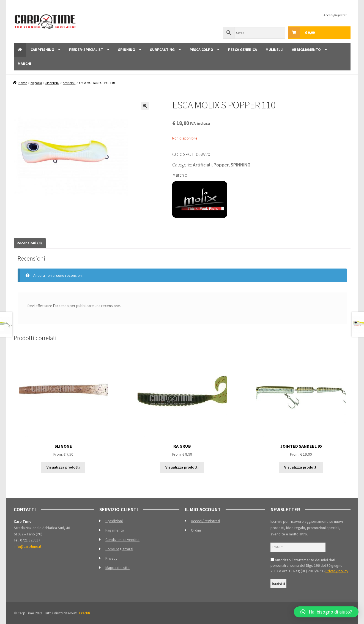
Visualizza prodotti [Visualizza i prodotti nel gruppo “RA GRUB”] (182, 467)
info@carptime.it (28, 546)
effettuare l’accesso (52, 306)
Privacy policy (337, 571)
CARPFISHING (42, 50)
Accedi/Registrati (336, 15)
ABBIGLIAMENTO (306, 50)
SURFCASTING (162, 50)
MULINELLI (274, 50)
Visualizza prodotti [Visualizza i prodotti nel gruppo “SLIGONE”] (63, 467)
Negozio (36, 83)
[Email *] (298, 547)
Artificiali (69, 83)
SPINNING (127, 50)
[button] (145, 106)
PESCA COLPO (201, 50)
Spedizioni (114, 521)
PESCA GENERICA (243, 50)
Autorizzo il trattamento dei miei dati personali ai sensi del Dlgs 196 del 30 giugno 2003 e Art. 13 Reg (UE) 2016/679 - (309, 565)
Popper (221, 165)
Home (23, 83)
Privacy (111, 558)
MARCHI (24, 64)
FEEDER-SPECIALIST (86, 50)
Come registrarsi (119, 549)
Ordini (196, 530)
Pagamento (115, 530)
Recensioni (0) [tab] (29, 243)
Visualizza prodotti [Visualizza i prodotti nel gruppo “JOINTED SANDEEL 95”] (301, 467)
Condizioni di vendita (122, 540)
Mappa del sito (117, 568)
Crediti (84, 613)
